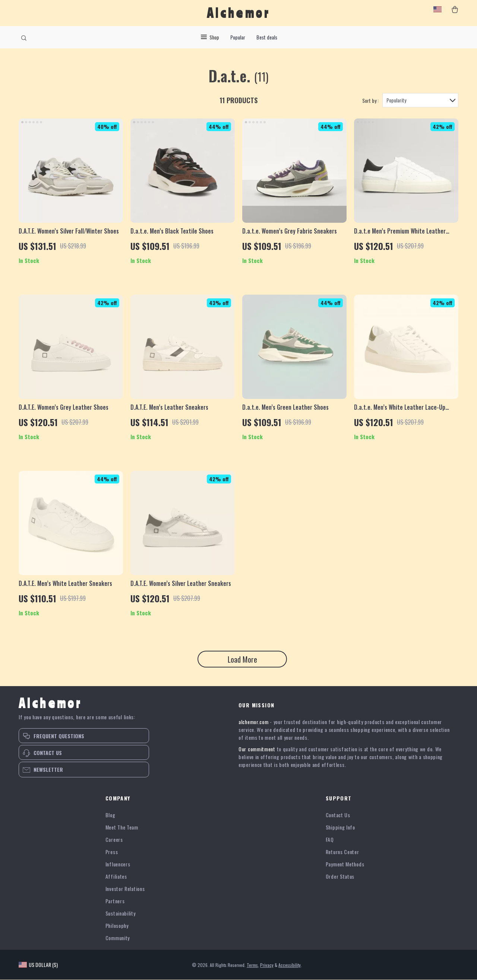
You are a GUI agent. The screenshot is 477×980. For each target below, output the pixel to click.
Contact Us (338, 815)
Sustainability (121, 914)
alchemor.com (253, 722)
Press (112, 852)
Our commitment (257, 749)
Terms (252, 965)
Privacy (267, 965)
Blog (110, 815)
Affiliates (116, 877)
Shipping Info (340, 827)
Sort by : (370, 101)
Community (118, 938)
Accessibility (290, 965)
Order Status (340, 877)
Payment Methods (345, 864)
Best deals (267, 37)
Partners (115, 901)
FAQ (330, 840)
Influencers (118, 864)
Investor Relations (125, 889)
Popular (238, 37)
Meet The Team (122, 827)
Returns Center (342, 852)
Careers (114, 840)
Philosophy (117, 926)
